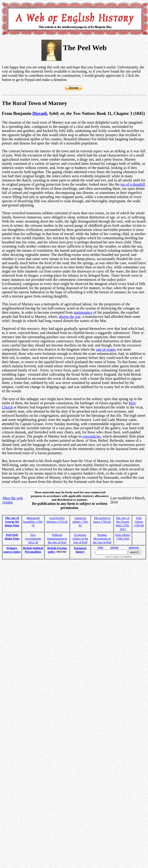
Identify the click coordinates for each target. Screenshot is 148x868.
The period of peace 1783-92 (102, 520)
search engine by (118, 557)
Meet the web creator (13, 500)
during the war (70, 317)
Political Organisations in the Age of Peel (57, 538)
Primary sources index (12, 550)
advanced (134, 547)
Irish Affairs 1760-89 (139, 522)
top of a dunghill (133, 184)
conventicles (92, 436)
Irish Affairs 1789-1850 (123, 537)
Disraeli (40, 113)
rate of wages (106, 349)
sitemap (114, 547)
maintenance (83, 312)
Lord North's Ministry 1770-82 (57, 520)
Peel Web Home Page (12, 537)
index (101, 547)
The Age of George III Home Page (12, 522)
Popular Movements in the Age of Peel (102, 538)
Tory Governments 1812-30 (33, 538)
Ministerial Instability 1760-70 (33, 522)
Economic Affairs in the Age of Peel (80, 538)
